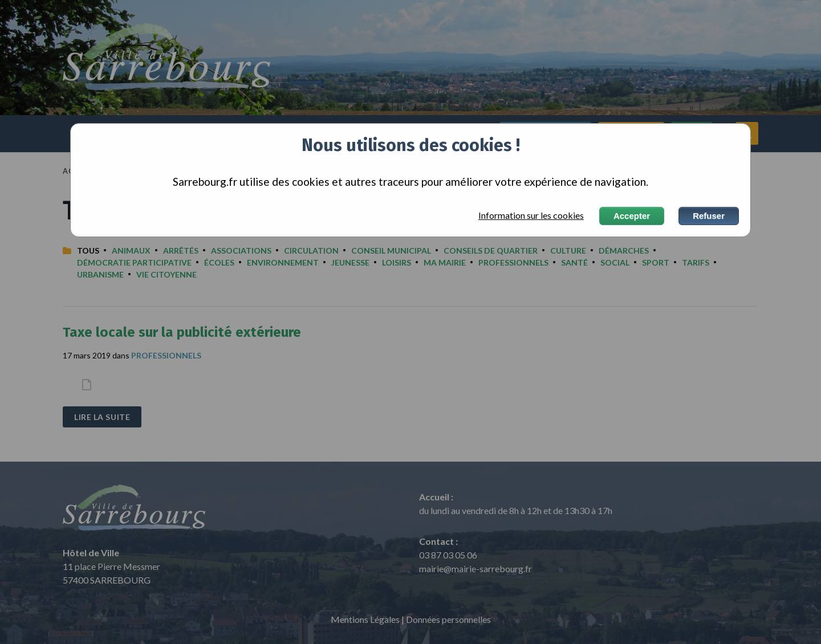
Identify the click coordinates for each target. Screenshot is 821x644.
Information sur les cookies (531, 215)
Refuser (709, 216)
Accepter (632, 216)
